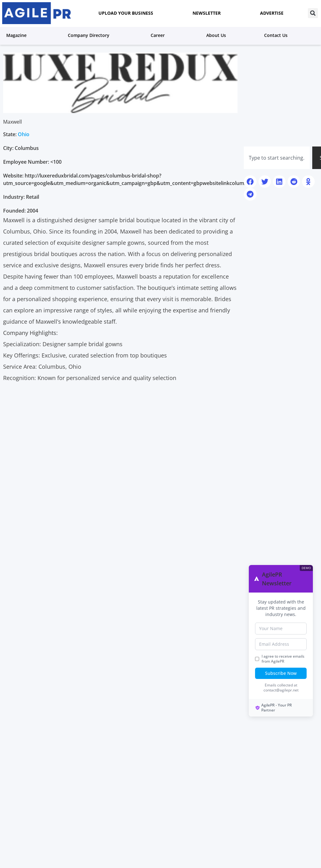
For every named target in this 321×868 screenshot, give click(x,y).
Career (159, 35)
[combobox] (277, 158)
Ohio (24, 134)
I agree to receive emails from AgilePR (283, 659)
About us (216, 35)
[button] (313, 13)
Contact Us (276, 35)
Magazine (18, 35)
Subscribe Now (281, 673)
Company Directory (90, 35)
